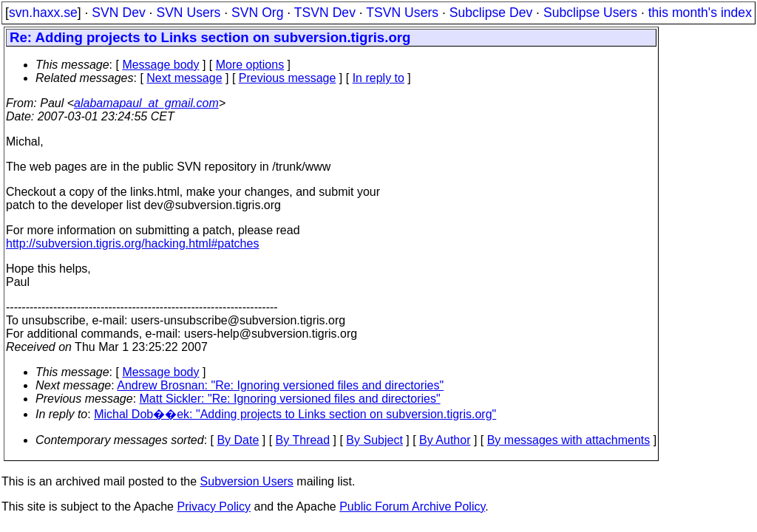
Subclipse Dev (491, 13)
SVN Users (188, 13)
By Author (445, 440)
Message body (160, 65)
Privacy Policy (214, 507)
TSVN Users (402, 13)
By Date (238, 440)
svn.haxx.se (43, 13)
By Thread (303, 440)
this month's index (700, 13)
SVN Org (257, 13)
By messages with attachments (569, 440)
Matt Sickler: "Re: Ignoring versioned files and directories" (290, 399)
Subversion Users (247, 481)
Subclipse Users (590, 13)
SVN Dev (118, 13)
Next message (184, 78)
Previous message (288, 78)
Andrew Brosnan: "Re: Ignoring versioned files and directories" (280, 385)
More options (250, 65)
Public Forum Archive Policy (412, 507)
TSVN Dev (325, 13)
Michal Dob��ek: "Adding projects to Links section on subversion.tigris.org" (295, 414)
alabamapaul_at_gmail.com (146, 103)
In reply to (378, 78)
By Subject (374, 440)
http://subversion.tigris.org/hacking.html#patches (132, 243)
